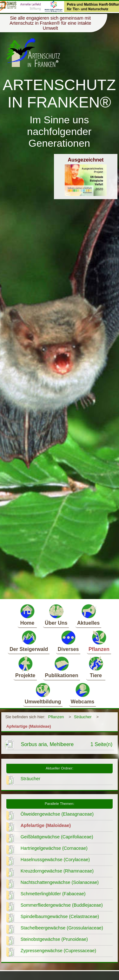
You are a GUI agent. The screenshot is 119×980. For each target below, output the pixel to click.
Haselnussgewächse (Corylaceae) (55, 860)
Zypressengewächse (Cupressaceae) (58, 951)
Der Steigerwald (29, 641)
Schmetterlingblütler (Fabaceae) (53, 894)
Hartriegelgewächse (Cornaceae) (54, 848)
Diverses (68, 641)
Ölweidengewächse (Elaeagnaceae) (57, 814)
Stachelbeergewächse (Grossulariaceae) (62, 928)
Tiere (96, 667)
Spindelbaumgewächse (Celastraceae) (60, 916)
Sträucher (83, 717)
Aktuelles (88, 614)
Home (27, 614)
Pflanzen (99, 641)
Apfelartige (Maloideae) (29, 726)
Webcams (83, 693)
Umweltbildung (43, 693)
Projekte (25, 667)
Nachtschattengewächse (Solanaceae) (60, 882)
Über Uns (56, 614)
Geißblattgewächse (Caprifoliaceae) (57, 837)
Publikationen (62, 667)
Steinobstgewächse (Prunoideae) (54, 939)
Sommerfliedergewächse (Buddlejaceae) (62, 905)
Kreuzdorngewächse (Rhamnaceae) (57, 871)
